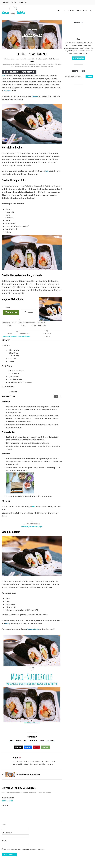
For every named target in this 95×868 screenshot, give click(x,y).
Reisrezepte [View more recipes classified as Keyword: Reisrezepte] (24, 529)
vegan (42, 743)
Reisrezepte (33, 743)
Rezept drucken (28, 72)
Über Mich (6, 2)
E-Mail (7, 626)
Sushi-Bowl (8, 91)
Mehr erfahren (79, 58)
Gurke (11, 743)
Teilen (29, 749)
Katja (47, 171)
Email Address (7, 835)
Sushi (4, 76)
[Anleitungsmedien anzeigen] (56, 399)
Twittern (19, 749)
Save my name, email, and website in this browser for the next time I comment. (24, 851)
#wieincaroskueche (33, 631)
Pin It (37, 749)
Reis (25, 743)
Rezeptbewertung (8, 800)
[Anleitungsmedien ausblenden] (60, 399)
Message (5, 808)
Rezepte (14, 2)
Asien (39, 59)
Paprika (19, 743)
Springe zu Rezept (11, 72)
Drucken (47, 749)
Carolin (12, 59)
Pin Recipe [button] (29, 312)
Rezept (44, 59)
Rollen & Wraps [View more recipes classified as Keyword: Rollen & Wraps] (34, 529)
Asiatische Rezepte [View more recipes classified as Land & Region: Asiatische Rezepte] (24, 336)
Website (4, 843)
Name (4, 827)
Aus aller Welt (23, 2)
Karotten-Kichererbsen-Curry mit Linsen (28, 776)
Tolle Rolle (35, 96)
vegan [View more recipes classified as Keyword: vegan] (42, 529)
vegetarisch (51, 743)
